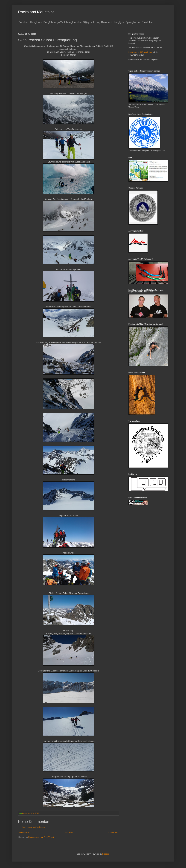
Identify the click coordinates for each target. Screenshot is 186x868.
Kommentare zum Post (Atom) (41, 837)
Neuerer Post (25, 833)
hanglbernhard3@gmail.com (140, 52)
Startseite (69, 833)
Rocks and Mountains (36, 12)
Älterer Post (113, 833)
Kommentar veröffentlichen (33, 827)
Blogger (106, 854)
